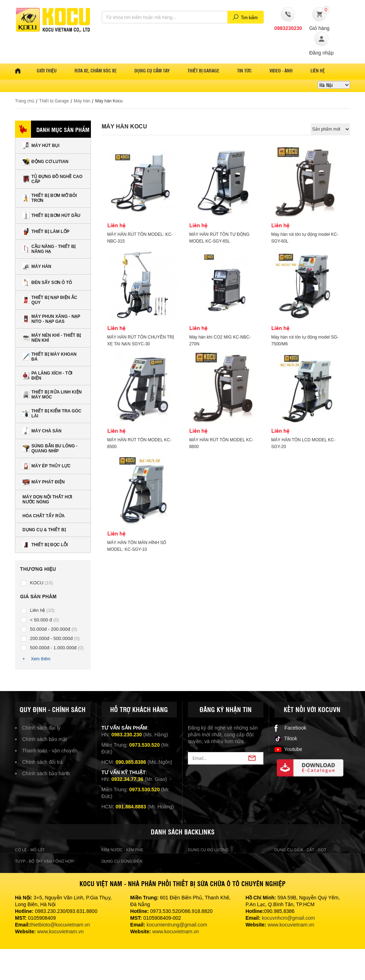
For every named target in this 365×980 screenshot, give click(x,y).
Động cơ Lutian (45, 162)
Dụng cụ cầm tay (152, 70)
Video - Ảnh (281, 70)
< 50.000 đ (44, 620)
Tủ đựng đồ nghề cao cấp (52, 179)
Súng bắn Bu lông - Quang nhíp (50, 448)
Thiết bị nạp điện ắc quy (50, 300)
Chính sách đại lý (41, 728)
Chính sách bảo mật (45, 739)
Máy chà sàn (42, 431)
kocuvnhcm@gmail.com (289, 918)
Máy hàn (82, 101)
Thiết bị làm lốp (46, 232)
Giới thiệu (47, 70)
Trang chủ (25, 101)
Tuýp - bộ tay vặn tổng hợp (44, 861)
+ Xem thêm (36, 659)
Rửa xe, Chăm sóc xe (96, 70)
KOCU (41, 583)
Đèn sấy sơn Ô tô (47, 283)
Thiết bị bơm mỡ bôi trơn (50, 198)
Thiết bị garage (203, 70)
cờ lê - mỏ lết (30, 850)
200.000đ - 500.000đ (55, 638)
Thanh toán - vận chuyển (50, 751)
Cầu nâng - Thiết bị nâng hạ (49, 249)
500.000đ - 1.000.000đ (57, 648)
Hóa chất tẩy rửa (43, 516)
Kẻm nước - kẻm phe (122, 850)
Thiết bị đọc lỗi (45, 545)
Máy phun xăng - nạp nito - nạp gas (51, 319)
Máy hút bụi (41, 146)
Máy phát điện (43, 482)
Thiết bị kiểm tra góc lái (52, 413)
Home (21, 70)
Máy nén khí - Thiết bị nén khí (52, 338)
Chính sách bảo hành (46, 773)
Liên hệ (318, 70)
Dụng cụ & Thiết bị (44, 530)
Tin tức (244, 70)
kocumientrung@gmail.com (177, 925)
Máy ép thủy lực (47, 466)
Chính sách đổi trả (42, 762)
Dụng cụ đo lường (208, 850)
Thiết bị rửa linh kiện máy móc (52, 395)
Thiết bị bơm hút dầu (51, 215)
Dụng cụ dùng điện (122, 861)
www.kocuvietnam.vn (60, 931)
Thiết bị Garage (54, 101)
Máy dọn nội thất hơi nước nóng (47, 499)
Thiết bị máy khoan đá (50, 357)
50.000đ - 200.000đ (53, 629)
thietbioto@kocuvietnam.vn (60, 925)
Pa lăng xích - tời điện (47, 376)
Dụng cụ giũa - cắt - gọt (300, 850)
